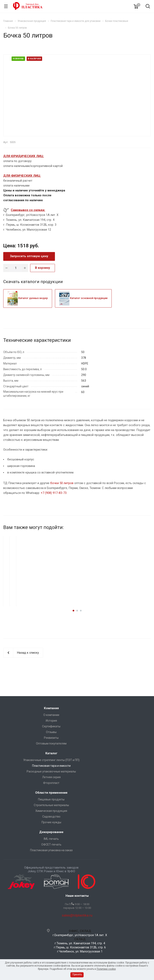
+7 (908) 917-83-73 (54, 493)
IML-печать (51, 839)
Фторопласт (51, 783)
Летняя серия (51, 777)
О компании (51, 715)
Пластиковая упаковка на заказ (51, 850)
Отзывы (51, 732)
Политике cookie (106, 969)
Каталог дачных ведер (28, 298)
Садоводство (51, 817)
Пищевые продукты (51, 799)
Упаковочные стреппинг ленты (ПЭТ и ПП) (51, 760)
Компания (51, 708)
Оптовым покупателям (51, 743)
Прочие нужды (51, 822)
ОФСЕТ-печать (51, 844)
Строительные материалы (51, 805)
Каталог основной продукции (83, 298)
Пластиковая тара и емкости (51, 766)
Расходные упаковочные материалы (51, 771)
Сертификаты (51, 726)
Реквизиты (51, 738)
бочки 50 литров (62, 483)
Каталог (51, 753)
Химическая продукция (51, 811)
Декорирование (51, 832)
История (51, 721)
